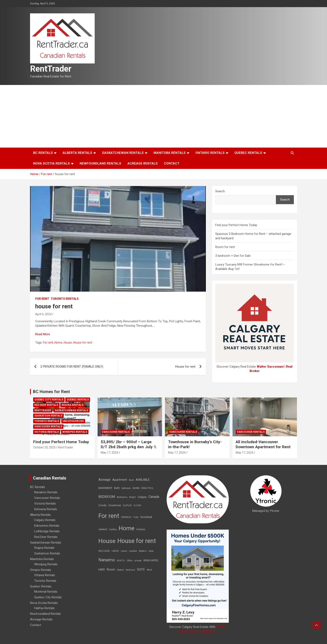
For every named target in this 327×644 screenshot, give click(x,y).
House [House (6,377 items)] (107, 541)
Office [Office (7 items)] (130, 561)
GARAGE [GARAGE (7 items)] (103, 529)
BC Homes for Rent (51, 392)
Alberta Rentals (77, 153)
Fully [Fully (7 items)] (136, 517)
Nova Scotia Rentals (52, 163)
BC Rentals (43, 153)
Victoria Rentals (47, 432)
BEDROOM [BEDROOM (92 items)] (107, 497)
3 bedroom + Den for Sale (233, 256)
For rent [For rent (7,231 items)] (109, 516)
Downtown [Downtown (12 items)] (115, 505)
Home (58, 343)
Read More (43, 334)
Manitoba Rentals (170, 153)
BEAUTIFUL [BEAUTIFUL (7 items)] (147, 488)
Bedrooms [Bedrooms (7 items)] (122, 497)
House (68, 343)
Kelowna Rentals (46, 509)
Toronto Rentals (65, 299)
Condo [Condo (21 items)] (103, 505)
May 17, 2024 (109, 453)
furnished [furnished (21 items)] (146, 517)
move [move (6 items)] (151, 551)
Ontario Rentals (210, 153)
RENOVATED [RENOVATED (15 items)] (151, 560)
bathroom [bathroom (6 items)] (126, 488)
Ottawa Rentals (45, 575)
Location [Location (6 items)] (133, 551)
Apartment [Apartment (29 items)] (120, 480)
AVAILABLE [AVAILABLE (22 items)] (143, 480)
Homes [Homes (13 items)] (141, 529)
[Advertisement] (163, 116)
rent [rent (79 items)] (102, 569)
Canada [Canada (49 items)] (154, 497)
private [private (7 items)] (138, 561)
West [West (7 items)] (149, 570)
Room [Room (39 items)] (111, 569)
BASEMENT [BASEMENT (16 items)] (105, 488)
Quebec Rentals (248, 153)
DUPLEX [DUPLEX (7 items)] (127, 505)
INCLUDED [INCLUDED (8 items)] (104, 551)
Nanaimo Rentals (46, 492)
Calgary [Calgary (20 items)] (142, 497)
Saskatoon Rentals (48, 416)
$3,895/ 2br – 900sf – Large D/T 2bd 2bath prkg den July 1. (129, 444)
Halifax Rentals (44, 608)
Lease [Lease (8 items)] (124, 551)
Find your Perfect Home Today (236, 225)
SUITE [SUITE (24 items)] (141, 569)
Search (220, 191)
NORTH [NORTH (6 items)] (121, 561)
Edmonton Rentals (47, 526)
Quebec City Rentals (49, 400)
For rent (42, 299)
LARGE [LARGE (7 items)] (115, 551)
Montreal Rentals (46, 592)
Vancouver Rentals (48, 426)
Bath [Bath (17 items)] (117, 488)
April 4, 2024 (43, 314)
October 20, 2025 (44, 447)
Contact (172, 163)
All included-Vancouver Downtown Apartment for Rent (263, 444)
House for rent (83, 343)
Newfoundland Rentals (100, 163)
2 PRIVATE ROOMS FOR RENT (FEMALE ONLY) (72, 367)
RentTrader (51, 69)
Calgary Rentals (45, 520)
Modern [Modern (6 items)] (143, 551)
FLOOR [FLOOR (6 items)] (137, 505)
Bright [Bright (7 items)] (132, 497)
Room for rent (225, 247)
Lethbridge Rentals (47, 531)
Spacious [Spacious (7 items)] (130, 570)
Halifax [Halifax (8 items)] (113, 529)
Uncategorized (73, 421)
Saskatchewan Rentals (123, 153)
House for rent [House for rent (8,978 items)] (137, 541)
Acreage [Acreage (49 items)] (104, 480)
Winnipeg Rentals (75, 432)
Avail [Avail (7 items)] (131, 480)
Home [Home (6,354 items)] (127, 528)
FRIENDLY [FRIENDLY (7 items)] (126, 517)
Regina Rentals (73, 405)
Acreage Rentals (143, 163)
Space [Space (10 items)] (120, 570)
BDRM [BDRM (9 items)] (136, 488)
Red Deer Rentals (46, 405)
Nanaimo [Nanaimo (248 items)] (107, 560)
